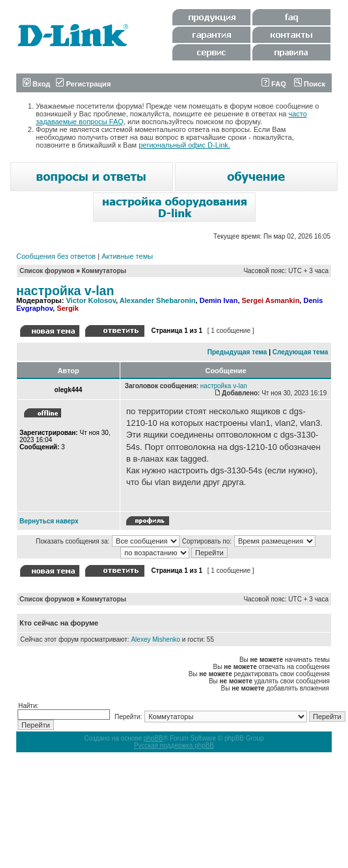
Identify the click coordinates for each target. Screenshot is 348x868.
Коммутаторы (104, 271)
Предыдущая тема (237, 352)
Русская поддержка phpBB (174, 745)
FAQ (274, 84)
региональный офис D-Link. (184, 145)
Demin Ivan (219, 300)
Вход (36, 84)
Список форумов (47, 271)
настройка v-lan (65, 291)
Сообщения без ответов (56, 256)
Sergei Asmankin (271, 300)
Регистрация (83, 84)
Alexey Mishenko (155, 639)
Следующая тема (300, 352)
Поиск (310, 84)
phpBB (154, 738)
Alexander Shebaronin (158, 300)
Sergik (68, 308)
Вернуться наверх (49, 521)
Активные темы (127, 256)
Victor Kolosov (91, 300)
